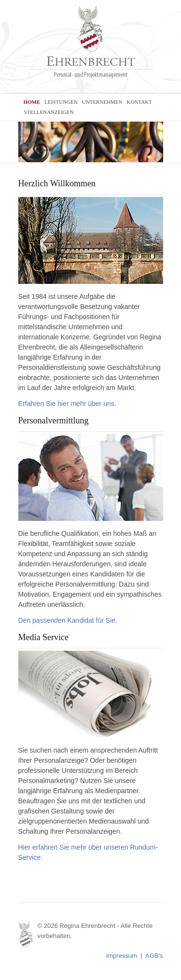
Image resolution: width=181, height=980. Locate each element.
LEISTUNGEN (61, 102)
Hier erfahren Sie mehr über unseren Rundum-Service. (88, 852)
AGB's (154, 956)
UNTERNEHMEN (102, 102)
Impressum (122, 956)
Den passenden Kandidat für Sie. (68, 620)
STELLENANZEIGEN (49, 112)
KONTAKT (139, 102)
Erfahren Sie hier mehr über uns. (67, 404)
